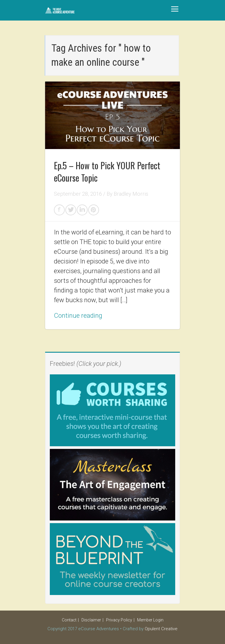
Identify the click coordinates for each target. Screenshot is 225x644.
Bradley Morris (131, 194)
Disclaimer (91, 620)
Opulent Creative (161, 629)
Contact (69, 620)
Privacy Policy (119, 620)
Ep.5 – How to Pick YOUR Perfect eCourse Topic (107, 171)
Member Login (150, 620)
